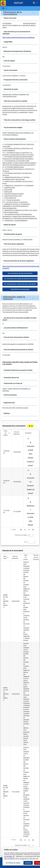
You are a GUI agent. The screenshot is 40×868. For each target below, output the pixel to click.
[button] (20, 13)
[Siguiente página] (29, 530)
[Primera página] (21, 530)
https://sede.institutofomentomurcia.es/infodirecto (19, 37)
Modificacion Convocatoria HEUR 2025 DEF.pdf (31, 513)
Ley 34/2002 (9, 857)
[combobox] (31, 535)
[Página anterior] (25, 530)
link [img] (28, 439)
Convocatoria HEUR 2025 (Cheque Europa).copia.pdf (31, 454)
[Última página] (33, 530)
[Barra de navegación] (5, 8)
